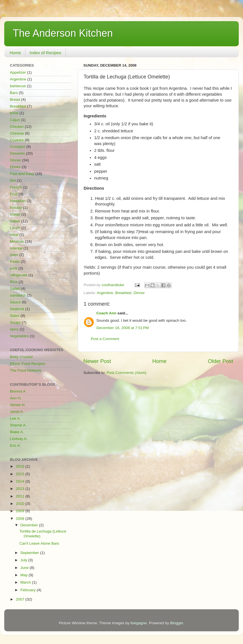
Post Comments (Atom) (127, 373)
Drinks (15, 167)
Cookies (17, 140)
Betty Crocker (21, 357)
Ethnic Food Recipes (28, 364)
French (16, 187)
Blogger (177, 623)
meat (14, 235)
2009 (21, 511)
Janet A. (17, 412)
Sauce (15, 302)
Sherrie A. (18, 425)
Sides (15, 316)
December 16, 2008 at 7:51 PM (123, 328)
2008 (21, 519)
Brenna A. (18, 391)
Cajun (15, 120)
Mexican (17, 241)
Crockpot (18, 147)
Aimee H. (18, 405)
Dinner (139, 293)
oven (14, 255)
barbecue (18, 86)
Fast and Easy (22, 174)
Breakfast (123, 293)
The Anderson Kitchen (63, 33)
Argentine (105, 293)
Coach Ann (106, 313)
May (24, 575)
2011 (21, 496)
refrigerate (19, 275)
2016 (21, 466)
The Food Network (26, 370)
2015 (21, 474)
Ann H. (16, 398)
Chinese (17, 133)
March (26, 582)
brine (14, 113)
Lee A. (15, 418)
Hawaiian (18, 201)
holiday (16, 208)
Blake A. (17, 432)
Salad (15, 289)
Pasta (15, 261)
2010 (21, 504)
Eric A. (15, 445)
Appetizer (18, 72)
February (29, 590)
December (30, 525)
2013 (21, 489)
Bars (14, 93)
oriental (16, 248)
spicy (14, 329)
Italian (15, 221)
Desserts (17, 153)
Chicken (17, 127)
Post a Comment (105, 339)
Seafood (17, 309)
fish (13, 180)
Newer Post (97, 361)
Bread (15, 99)
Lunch (15, 228)
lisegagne (139, 623)
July (24, 560)
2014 (21, 481)
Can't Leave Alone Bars (39, 543)
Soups (15, 322)
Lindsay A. (19, 439)
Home (15, 53)
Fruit (14, 194)
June (25, 568)
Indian (15, 214)
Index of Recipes (45, 53)
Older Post (221, 361)
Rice (14, 282)
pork (14, 268)
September (30, 553)
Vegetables (19, 336)
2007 (21, 599)
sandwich (18, 295)
